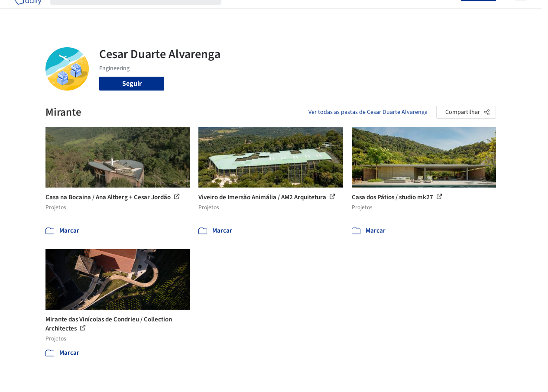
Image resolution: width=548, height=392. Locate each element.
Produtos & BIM (317, 12)
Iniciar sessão (436, 12)
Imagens (275, 12)
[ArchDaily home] (28, 12)
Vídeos (389, 12)
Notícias (360, 12)
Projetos (243, 12)
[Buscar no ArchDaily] (143, 12)
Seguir (132, 84)
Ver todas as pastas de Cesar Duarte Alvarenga (368, 112)
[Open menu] (521, 12)
